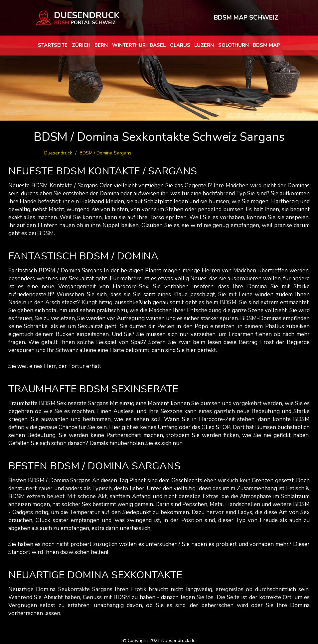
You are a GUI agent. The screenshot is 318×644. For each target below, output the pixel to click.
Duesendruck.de (178, 641)
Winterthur (129, 45)
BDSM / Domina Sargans (105, 153)
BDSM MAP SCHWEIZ (246, 18)
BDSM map (266, 45)
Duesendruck (58, 153)
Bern (101, 45)
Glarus (180, 45)
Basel (158, 45)
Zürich (81, 45)
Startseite (53, 45)
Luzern (204, 45)
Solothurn (234, 45)
